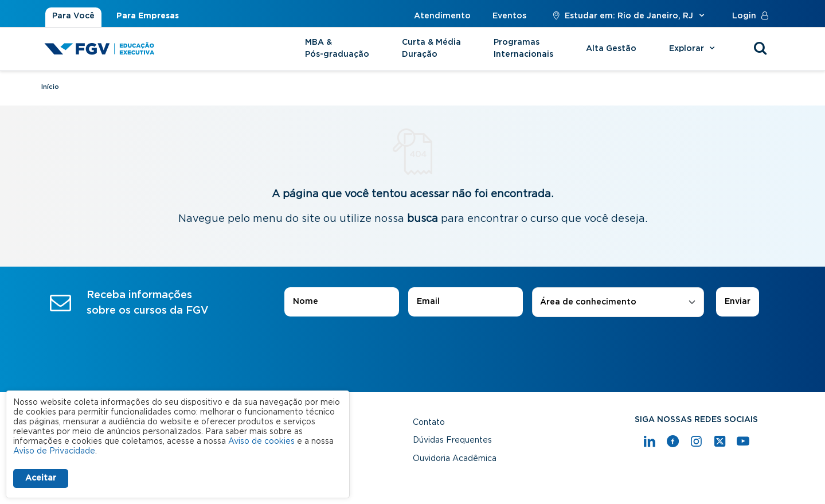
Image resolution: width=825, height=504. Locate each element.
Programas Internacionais (523, 48)
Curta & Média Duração (431, 48)
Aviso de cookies (261, 442)
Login (753, 16)
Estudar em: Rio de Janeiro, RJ (629, 16)
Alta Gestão (611, 49)
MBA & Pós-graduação (337, 48)
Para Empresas (148, 16)
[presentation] (413, 349)
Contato (429, 423)
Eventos (509, 16)
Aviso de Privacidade (54, 451)
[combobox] (618, 302)
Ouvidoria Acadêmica (455, 459)
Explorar (693, 49)
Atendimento (442, 16)
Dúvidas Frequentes (452, 440)
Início (50, 87)
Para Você (73, 16)
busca (423, 219)
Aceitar (41, 478)
